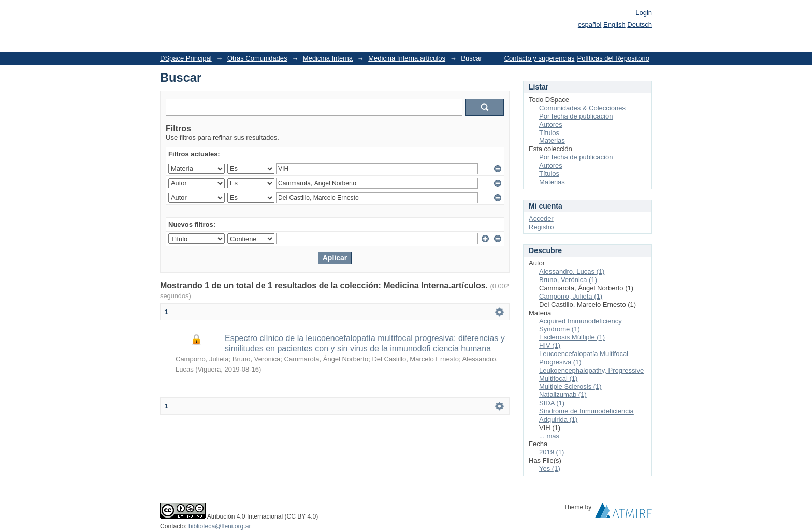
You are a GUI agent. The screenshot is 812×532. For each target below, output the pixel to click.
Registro (541, 227)
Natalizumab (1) (563, 395)
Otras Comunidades (257, 58)
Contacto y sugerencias (540, 58)
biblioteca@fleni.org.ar (220, 526)
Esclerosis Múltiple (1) (572, 337)
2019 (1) (552, 452)
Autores (551, 124)
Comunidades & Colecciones (582, 108)
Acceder (541, 219)
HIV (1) (550, 345)
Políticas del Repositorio (613, 58)
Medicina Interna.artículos (407, 58)
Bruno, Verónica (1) (568, 280)
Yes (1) (550, 469)
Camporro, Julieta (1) (571, 296)
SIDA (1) (552, 403)
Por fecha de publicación (576, 116)
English (614, 25)
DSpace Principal (186, 58)
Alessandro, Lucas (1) (572, 271)
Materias (552, 141)
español (590, 25)
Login (644, 13)
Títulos (549, 133)
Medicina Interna (328, 58)
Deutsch (640, 25)
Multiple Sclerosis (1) (570, 386)
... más (549, 436)
